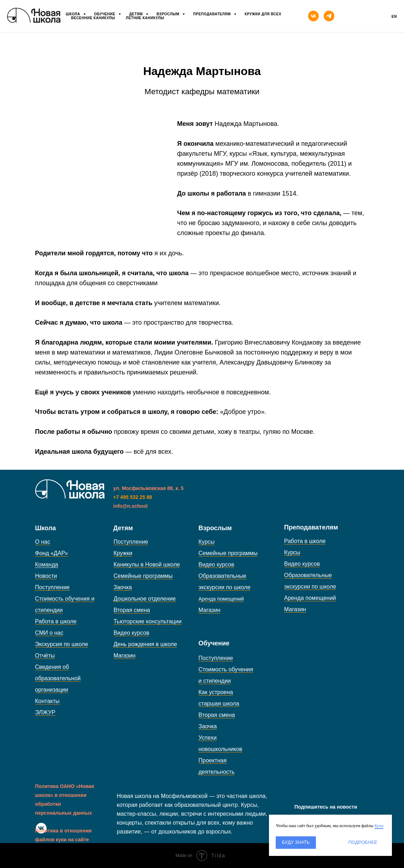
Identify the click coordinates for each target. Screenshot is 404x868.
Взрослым (169, 14)
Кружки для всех (263, 14)
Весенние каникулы (93, 18)
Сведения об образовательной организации (58, 678)
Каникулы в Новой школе (147, 565)
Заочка (123, 587)
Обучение (105, 14)
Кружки (123, 553)
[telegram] (329, 16)
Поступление (52, 587)
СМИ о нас (49, 633)
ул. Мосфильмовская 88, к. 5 (149, 488)
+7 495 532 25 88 (133, 497)
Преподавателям (213, 14)
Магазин (125, 656)
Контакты (47, 701)
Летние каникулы (145, 18)
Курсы (207, 542)
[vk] (313, 16)
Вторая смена (132, 610)
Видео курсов (132, 633)
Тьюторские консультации (148, 621)
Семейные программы (143, 576)
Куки (379, 826)
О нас (43, 542)
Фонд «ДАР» (52, 553)
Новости (46, 576)
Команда (47, 565)
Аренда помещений (310, 598)
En (394, 17)
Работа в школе (56, 621)
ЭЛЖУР (45, 712)
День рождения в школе (146, 644)
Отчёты (45, 656)
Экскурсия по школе (62, 644)
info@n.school (131, 506)
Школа (74, 14)
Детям (137, 14)
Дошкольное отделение (145, 599)
